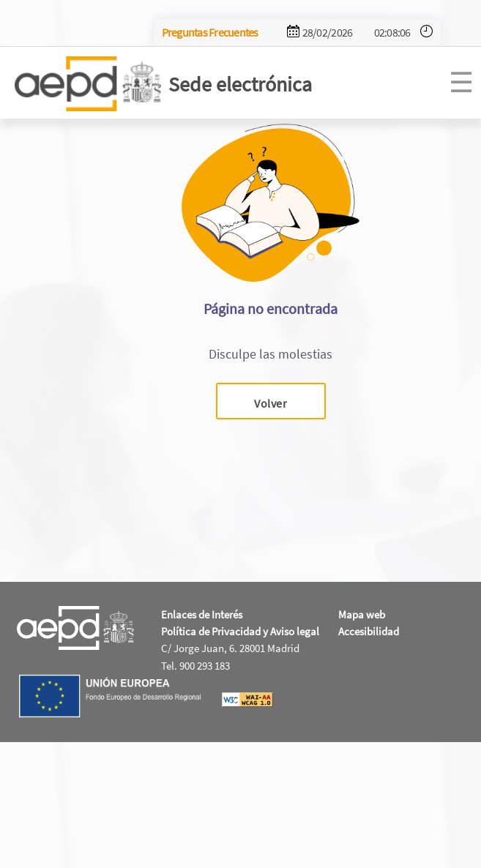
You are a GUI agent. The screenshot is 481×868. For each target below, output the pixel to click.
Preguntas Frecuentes (210, 32)
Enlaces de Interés (202, 614)
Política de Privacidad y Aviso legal (240, 631)
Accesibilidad (369, 631)
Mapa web (362, 614)
